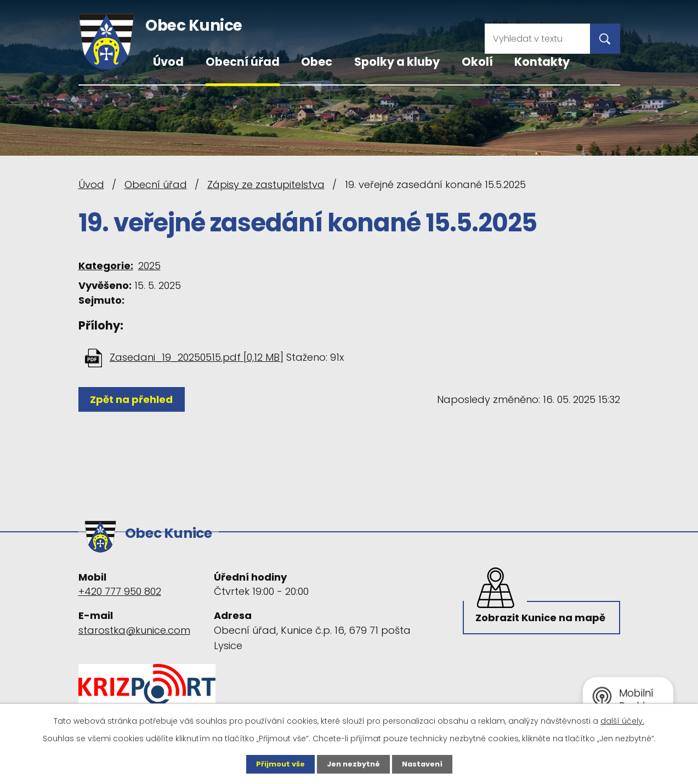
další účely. (622, 720)
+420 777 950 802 (120, 586)
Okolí (477, 62)
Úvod (168, 62)
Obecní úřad (243, 62)
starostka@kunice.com (134, 625)
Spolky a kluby (397, 62)
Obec (317, 62)
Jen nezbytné (353, 764)
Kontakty (542, 62)
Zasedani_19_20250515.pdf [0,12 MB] (197, 357)
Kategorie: (106, 266)
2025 (149, 266)
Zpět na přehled (135, 399)
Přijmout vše (277, 764)
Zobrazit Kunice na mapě (526, 623)
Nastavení (426, 764)
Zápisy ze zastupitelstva (266, 184)
